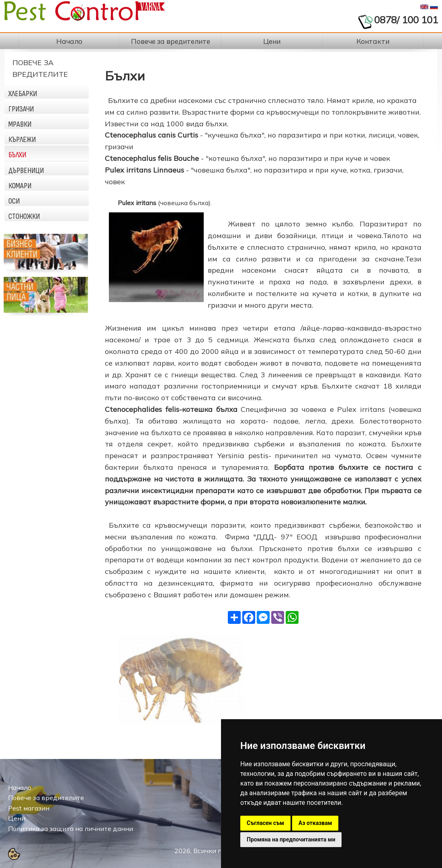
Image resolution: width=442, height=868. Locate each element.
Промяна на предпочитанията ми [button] (291, 839)
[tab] (47, 92)
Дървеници (26, 171)
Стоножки (24, 216)
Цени (17, 818)
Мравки (20, 124)
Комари (20, 186)
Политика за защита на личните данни (71, 829)
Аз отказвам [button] (315, 823)
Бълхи (17, 155)
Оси (14, 201)
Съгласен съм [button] (265, 823)
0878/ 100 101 (406, 20)
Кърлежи (22, 140)
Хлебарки (23, 94)
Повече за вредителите (46, 798)
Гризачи (21, 109)
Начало (20, 788)
